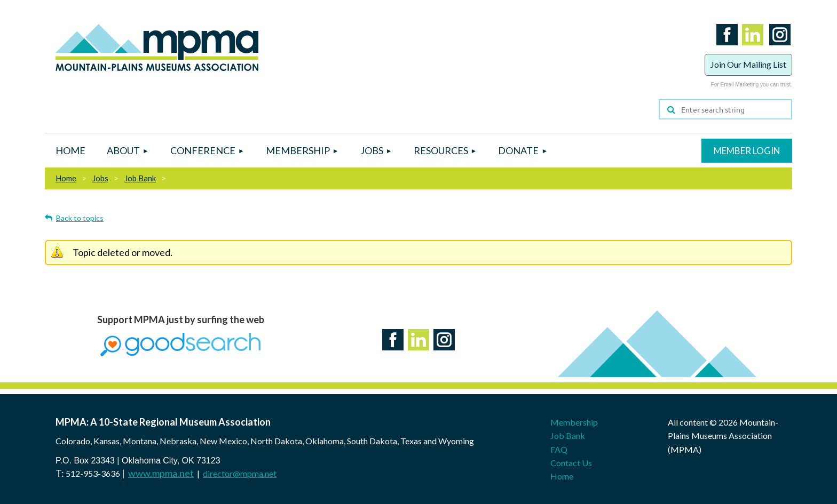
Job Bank (140, 178)
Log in (747, 151)
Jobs (100, 178)
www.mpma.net (161, 473)
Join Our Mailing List (748, 64)
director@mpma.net (240, 473)
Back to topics (80, 218)
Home (66, 178)
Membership (574, 422)
